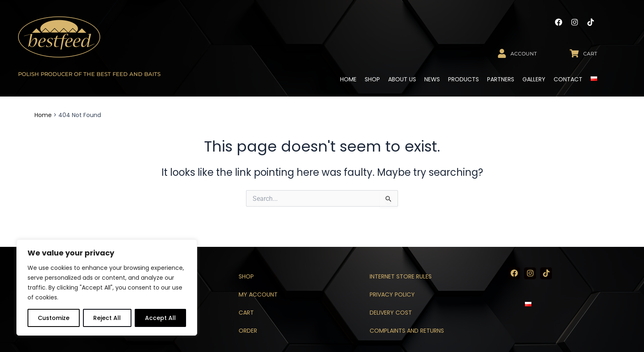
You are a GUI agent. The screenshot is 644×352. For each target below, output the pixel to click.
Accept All (160, 318)
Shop (372, 79)
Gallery (534, 79)
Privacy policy (392, 294)
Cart (246, 313)
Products (463, 79)
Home (348, 79)
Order (248, 331)
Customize (54, 318)
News (432, 79)
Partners (501, 79)
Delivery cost (391, 313)
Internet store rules (401, 276)
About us (402, 79)
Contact (568, 79)
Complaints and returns (407, 331)
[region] (107, 288)
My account (258, 294)
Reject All (107, 318)
